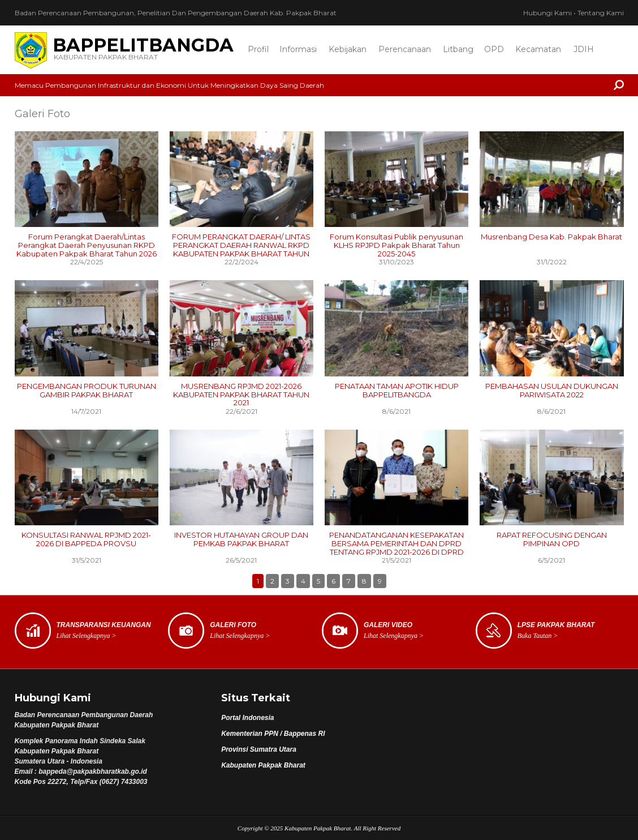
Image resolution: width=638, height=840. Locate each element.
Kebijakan (348, 49)
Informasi (298, 49)
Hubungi (548, 13)
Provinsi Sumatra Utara (259, 749)
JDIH (584, 49)
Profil (258, 49)
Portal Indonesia (247, 718)
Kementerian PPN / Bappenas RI (273, 734)
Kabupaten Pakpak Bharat (263, 765)
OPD (494, 49)
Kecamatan (538, 49)
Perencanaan (405, 49)
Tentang (601, 13)
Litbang (458, 49)
